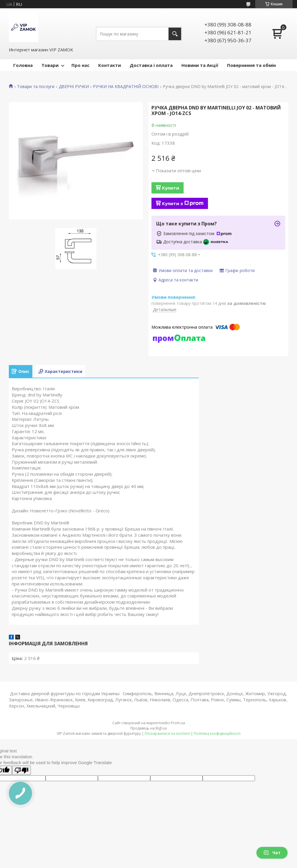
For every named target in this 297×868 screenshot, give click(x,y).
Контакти (110, 65)
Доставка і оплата (151, 65)
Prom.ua (178, 723)
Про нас (80, 65)
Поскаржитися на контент (167, 733)
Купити (171, 188)
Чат (272, 853)
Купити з (183, 203)
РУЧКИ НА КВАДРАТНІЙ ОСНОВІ (126, 87)
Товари (50, 65)
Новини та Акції (200, 65)
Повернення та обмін (251, 65)
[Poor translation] (21, 770)
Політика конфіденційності (217, 733)
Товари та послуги (36, 87)
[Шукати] (175, 34)
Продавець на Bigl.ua (148, 728)
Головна (23, 65)
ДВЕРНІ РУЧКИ (74, 87)
